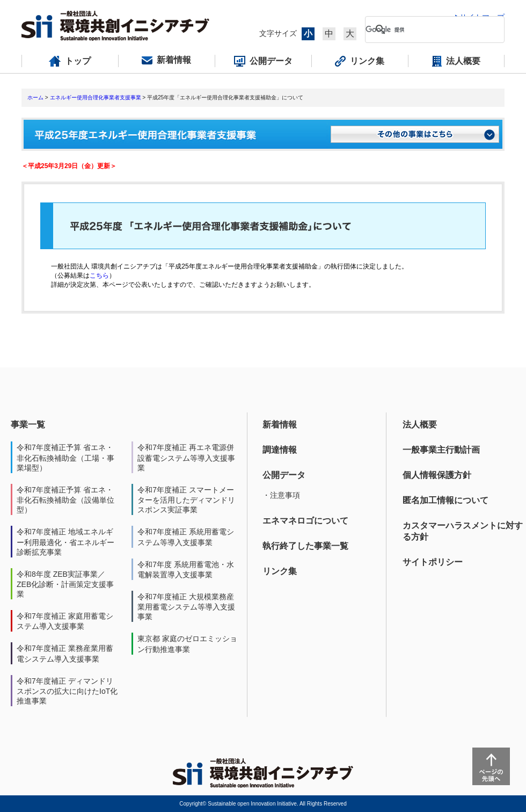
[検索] (426, 30)
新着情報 (280, 425)
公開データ (284, 475)
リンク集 (280, 571)
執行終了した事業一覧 (305, 546)
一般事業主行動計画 (441, 450)
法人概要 (420, 425)
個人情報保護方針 (437, 475)
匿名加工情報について (445, 500)
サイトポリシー (433, 562)
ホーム (35, 97)
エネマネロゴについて (305, 521)
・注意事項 (281, 495)
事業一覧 (28, 425)
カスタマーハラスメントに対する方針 (463, 531)
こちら (99, 275)
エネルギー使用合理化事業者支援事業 (96, 97)
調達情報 (280, 450)
